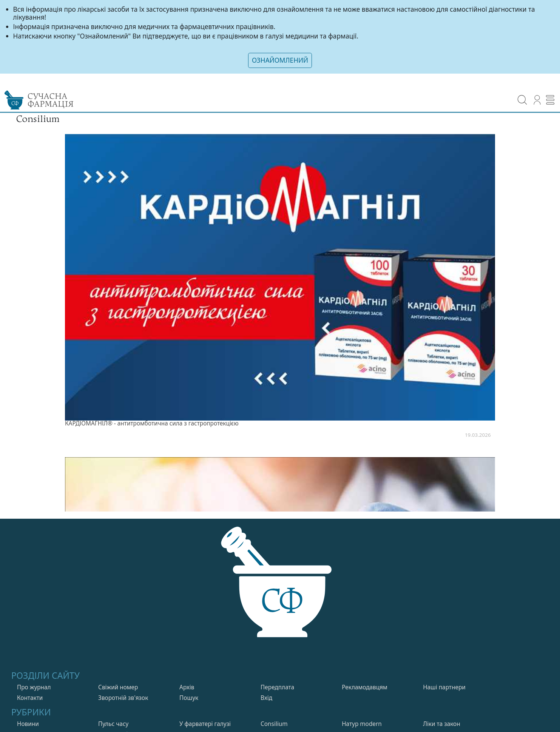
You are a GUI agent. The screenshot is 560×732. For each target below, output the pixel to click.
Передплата (277, 688)
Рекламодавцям (365, 688)
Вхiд (266, 699)
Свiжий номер (118, 688)
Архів (187, 688)
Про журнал (34, 688)
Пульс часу (113, 725)
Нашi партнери (444, 688)
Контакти (30, 699)
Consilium (274, 725)
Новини (28, 725)
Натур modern (362, 725)
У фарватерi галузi (205, 725)
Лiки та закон (442, 725)
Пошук (189, 699)
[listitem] (280, 290)
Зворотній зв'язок (123, 699)
